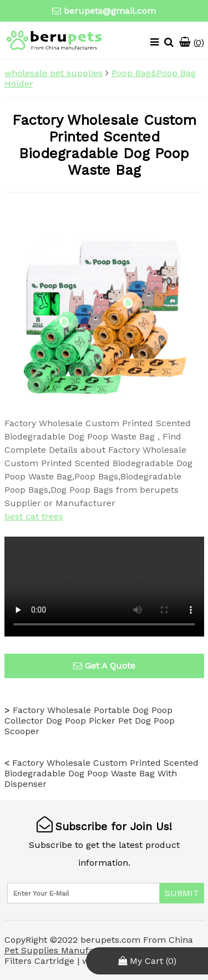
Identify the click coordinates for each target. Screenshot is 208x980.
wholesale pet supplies (54, 73)
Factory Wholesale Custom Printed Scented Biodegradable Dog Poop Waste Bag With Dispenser (102, 773)
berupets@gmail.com (110, 11)
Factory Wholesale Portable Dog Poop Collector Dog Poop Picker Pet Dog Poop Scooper (90, 721)
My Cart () (147, 961)
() (192, 42)
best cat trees (34, 516)
